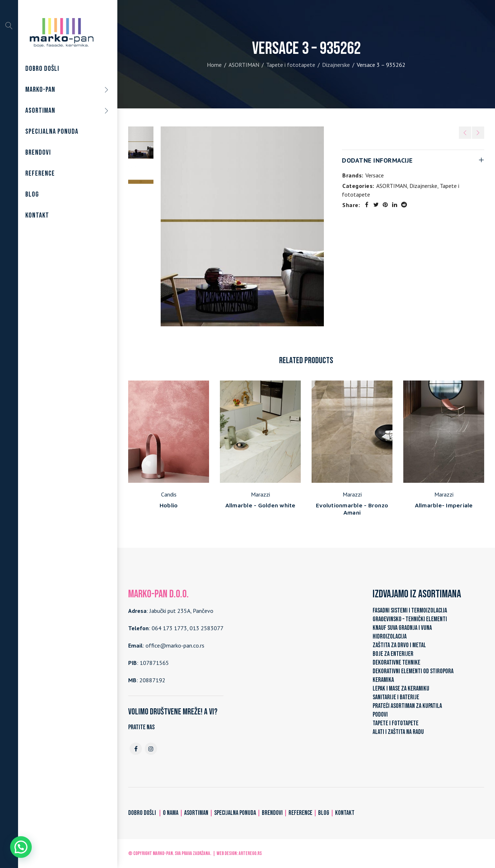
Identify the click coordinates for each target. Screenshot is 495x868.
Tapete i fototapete (291, 65)
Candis (169, 494)
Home (214, 65)
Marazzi (260, 494)
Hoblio (169, 505)
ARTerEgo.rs (250, 853)
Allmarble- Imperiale (444, 505)
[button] (21, 847)
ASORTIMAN (244, 65)
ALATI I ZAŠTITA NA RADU (398, 732)
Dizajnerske (336, 65)
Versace (375, 175)
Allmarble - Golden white (260, 505)
